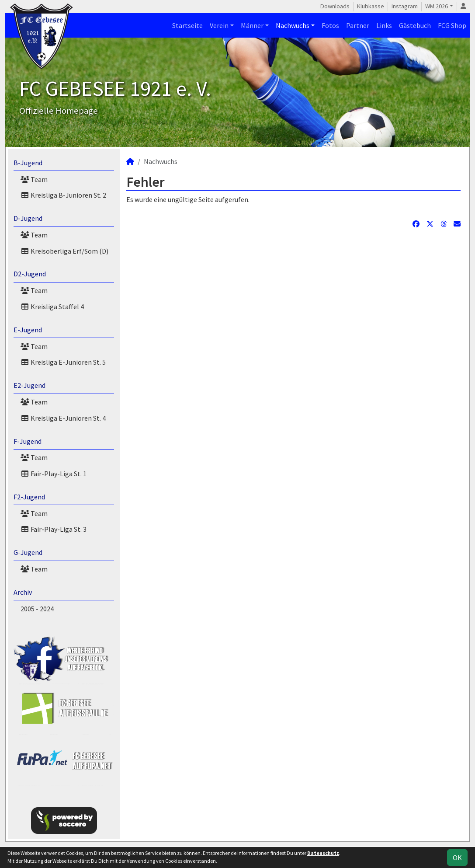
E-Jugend (28, 330)
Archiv (23, 592)
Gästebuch (415, 25)
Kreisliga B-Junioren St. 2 (63, 195)
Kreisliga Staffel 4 (52, 307)
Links (384, 25)
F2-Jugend (29, 497)
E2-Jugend (29, 385)
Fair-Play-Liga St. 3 (54, 529)
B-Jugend (28, 163)
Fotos (330, 25)
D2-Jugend (30, 274)
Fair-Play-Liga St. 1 (54, 474)
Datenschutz (323, 853)
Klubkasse (371, 6)
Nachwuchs (293, 25)
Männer (252, 25)
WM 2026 (437, 6)
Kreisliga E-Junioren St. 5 (63, 362)
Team (34, 179)
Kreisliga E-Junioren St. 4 (63, 418)
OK (457, 858)
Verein (219, 25)
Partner (358, 25)
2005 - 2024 (37, 609)
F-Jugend (28, 441)
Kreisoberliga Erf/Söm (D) (64, 251)
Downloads (335, 6)
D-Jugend (28, 218)
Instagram (405, 6)
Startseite (187, 25)
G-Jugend (28, 552)
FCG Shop (452, 25)
